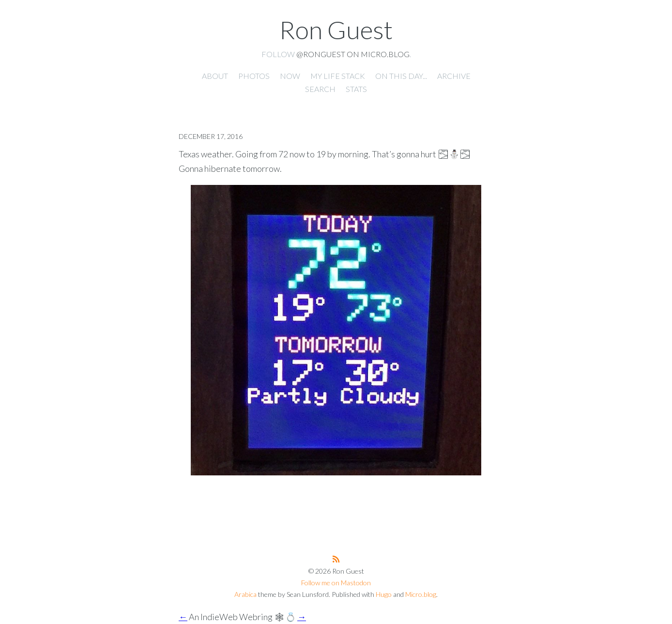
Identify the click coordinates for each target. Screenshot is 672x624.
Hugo (384, 594)
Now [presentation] (290, 76)
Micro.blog (421, 594)
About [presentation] (215, 76)
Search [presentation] (320, 89)
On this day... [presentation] (401, 76)
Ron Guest (336, 30)
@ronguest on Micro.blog (353, 54)
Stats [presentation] (356, 89)
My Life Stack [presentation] (338, 76)
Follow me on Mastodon (336, 583)
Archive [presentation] (454, 76)
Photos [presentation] (254, 76)
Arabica (245, 594)
